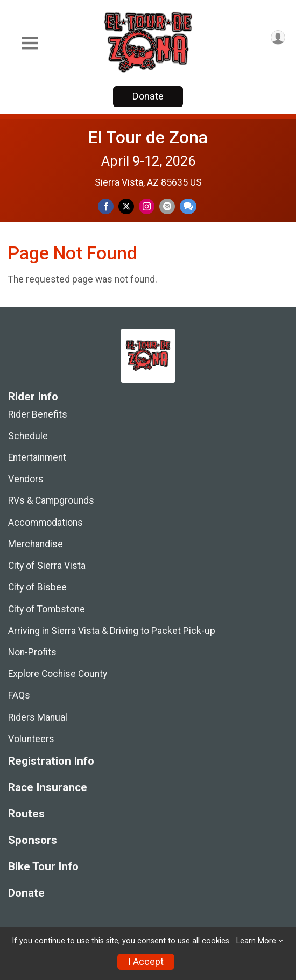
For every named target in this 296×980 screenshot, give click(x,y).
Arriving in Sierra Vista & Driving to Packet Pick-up (112, 631)
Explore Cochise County (58, 674)
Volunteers (31, 739)
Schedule (28, 436)
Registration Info (51, 761)
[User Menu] (278, 37)
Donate (148, 96)
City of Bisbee (37, 587)
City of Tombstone (47, 609)
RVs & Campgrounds (51, 500)
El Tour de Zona (148, 137)
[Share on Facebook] (106, 206)
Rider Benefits (38, 414)
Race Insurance (48, 788)
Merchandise (36, 544)
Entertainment (37, 457)
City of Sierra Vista (47, 566)
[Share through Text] (188, 206)
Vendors (26, 479)
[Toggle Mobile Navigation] (30, 43)
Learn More (256, 941)
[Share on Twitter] (126, 206)
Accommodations (45, 523)
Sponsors (33, 840)
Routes (26, 814)
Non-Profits (32, 652)
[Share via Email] (167, 206)
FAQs (19, 695)
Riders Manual (38, 717)
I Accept (146, 962)
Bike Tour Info (43, 867)
